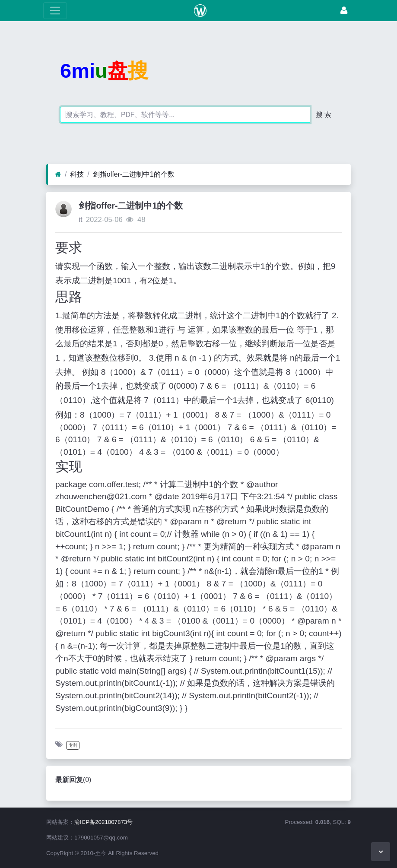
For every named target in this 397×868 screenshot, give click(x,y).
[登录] (344, 11)
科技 (77, 174)
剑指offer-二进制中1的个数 (134, 174)
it (80, 220)
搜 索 (324, 115)
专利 (73, 745)
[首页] (58, 174)
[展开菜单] (55, 11)
